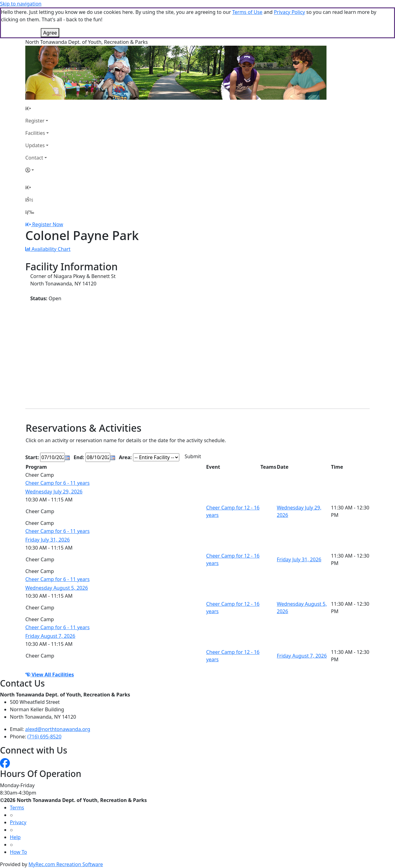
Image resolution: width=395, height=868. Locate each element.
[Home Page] (37, 108)
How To (18, 852)
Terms (17, 808)
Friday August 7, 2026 (50, 636)
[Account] (37, 170)
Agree (50, 33)
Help (15, 837)
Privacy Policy (289, 12)
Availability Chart (48, 249)
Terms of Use (247, 12)
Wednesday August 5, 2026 (57, 588)
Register (35, 121)
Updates (35, 145)
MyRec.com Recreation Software (66, 864)
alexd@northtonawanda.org (58, 729)
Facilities (35, 133)
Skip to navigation (21, 4)
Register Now (48, 224)
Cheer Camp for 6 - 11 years (57, 483)
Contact (34, 158)
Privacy (18, 822)
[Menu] (30, 212)
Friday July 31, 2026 (48, 540)
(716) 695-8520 (44, 737)
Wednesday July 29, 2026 (54, 492)
